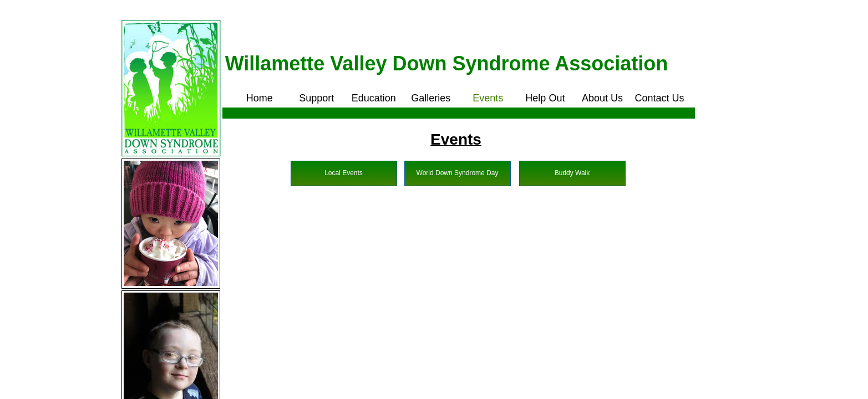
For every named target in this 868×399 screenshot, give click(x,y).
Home (260, 98)
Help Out (545, 98)
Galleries (431, 98)
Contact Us (659, 98)
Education (374, 98)
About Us (602, 98)
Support (316, 98)
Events (488, 98)
